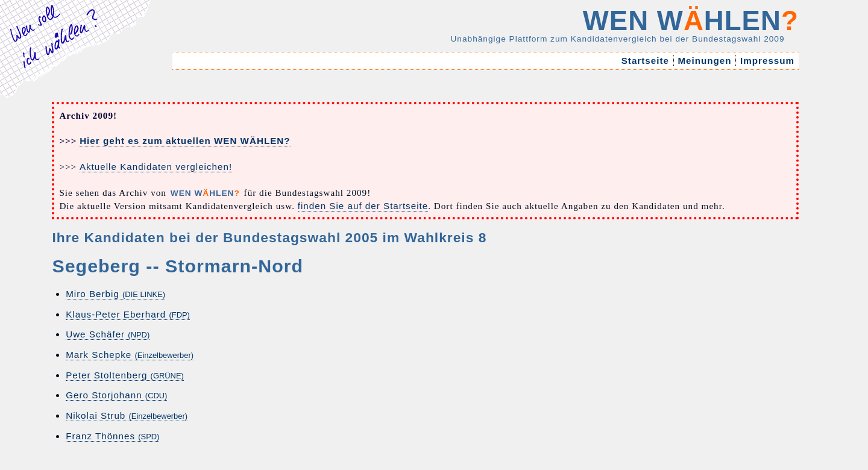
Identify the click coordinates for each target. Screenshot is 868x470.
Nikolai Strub (127, 415)
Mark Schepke (130, 355)
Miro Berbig (115, 294)
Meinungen (705, 61)
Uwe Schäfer (108, 334)
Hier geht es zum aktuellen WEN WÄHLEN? (185, 141)
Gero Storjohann (116, 395)
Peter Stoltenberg (125, 375)
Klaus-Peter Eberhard (128, 314)
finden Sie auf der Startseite (363, 206)
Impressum (767, 61)
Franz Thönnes (112, 436)
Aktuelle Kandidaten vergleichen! (156, 167)
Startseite (645, 61)
